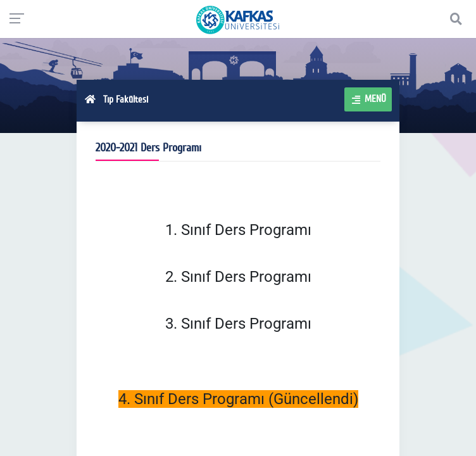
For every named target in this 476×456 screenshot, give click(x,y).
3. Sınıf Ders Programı (238, 324)
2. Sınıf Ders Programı (238, 277)
